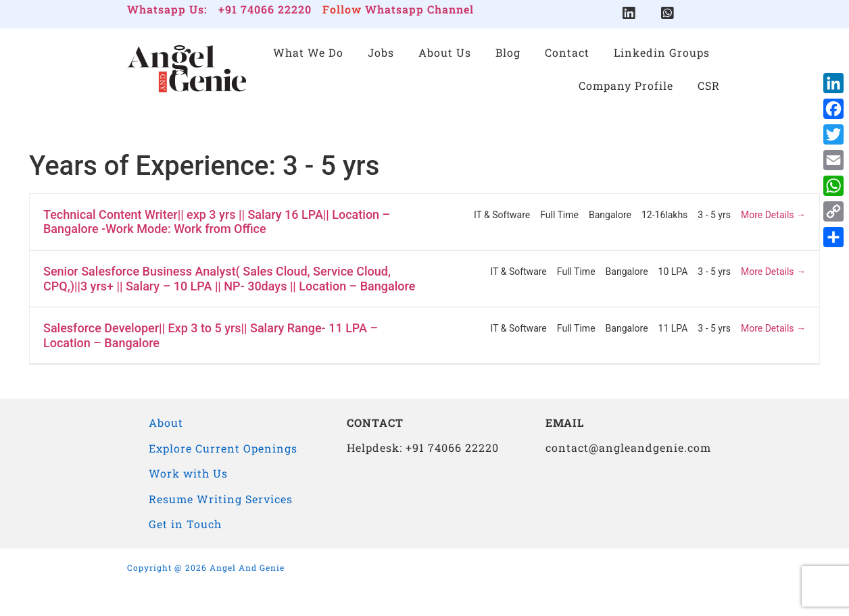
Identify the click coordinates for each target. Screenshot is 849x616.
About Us (445, 53)
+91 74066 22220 (265, 9)
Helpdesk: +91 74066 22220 (423, 447)
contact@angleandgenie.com (628, 447)
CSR (709, 85)
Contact (567, 53)
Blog (508, 53)
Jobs (381, 53)
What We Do (308, 53)
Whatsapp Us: (167, 9)
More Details (773, 215)
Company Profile (626, 85)
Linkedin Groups (662, 53)
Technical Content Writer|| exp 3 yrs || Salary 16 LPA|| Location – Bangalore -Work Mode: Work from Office (217, 222)
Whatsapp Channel (419, 9)
